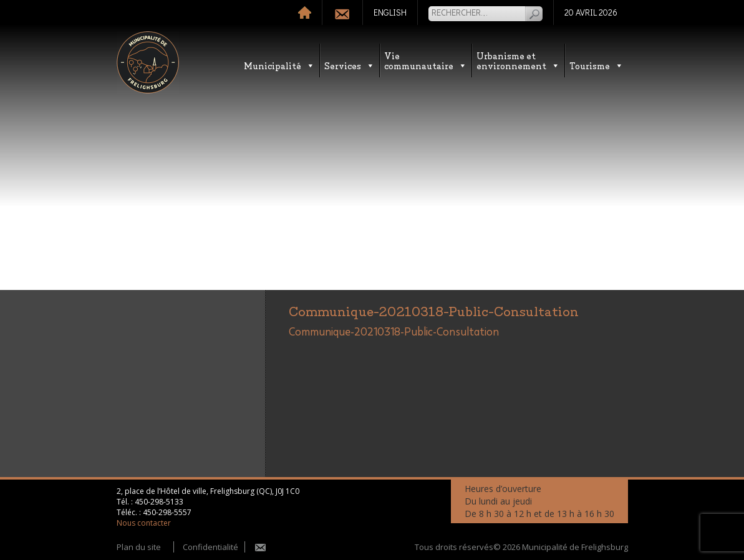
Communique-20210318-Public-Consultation (394, 332)
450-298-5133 (159, 502)
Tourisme (597, 65)
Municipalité (279, 65)
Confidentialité (210, 547)
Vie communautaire (426, 60)
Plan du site (139, 547)
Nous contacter (144, 523)
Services (350, 65)
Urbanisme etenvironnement (518, 60)
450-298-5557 (167, 512)
